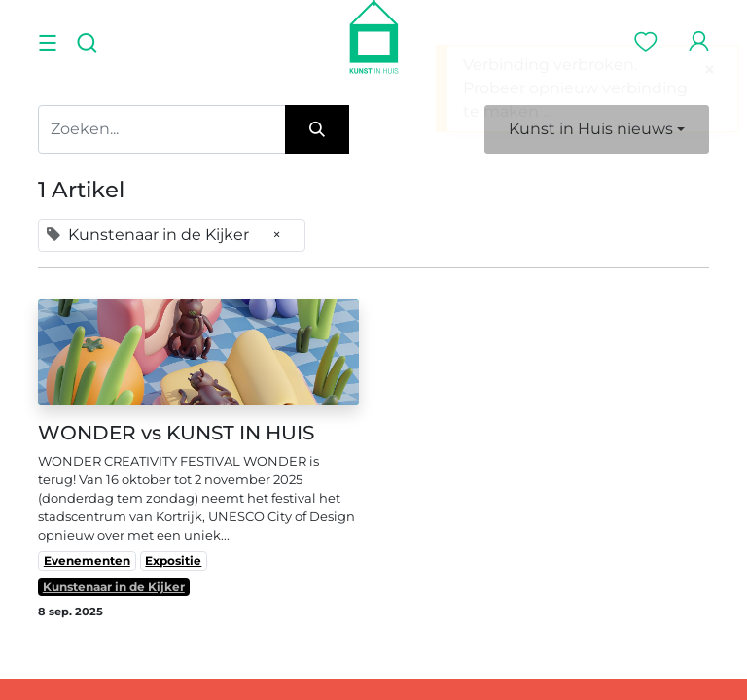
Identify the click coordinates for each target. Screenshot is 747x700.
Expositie (173, 560)
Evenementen (87, 560)
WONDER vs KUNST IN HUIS (176, 433)
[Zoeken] (317, 129)
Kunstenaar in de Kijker (114, 587)
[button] (597, 129)
